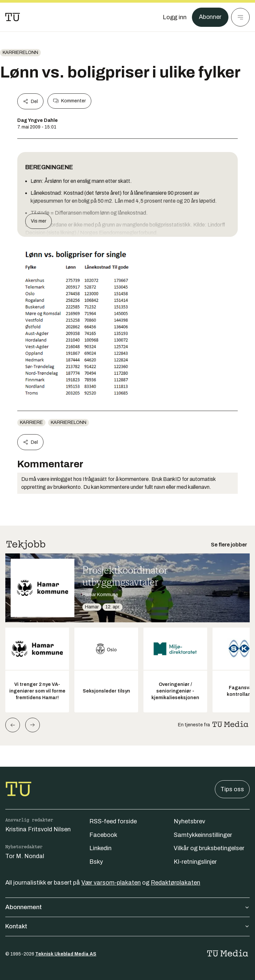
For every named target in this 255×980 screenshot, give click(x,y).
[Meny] (240, 17)
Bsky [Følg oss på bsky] (96, 862)
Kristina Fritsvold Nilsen (38, 829)
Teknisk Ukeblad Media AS (66, 954)
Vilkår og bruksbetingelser (209, 848)
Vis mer (39, 221)
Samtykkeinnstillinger (203, 835)
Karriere (31, 422)
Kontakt (127, 926)
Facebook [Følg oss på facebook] (103, 835)
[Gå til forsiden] (13, 17)
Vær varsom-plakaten (111, 883)
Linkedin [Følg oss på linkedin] (100, 848)
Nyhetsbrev (189, 821)
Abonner (210, 17)
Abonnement (127, 907)
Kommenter (69, 101)
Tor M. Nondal (25, 856)
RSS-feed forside (113, 821)
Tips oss (232, 789)
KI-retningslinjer (195, 862)
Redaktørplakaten (175, 883)
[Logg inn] (174, 17)
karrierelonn (20, 52)
